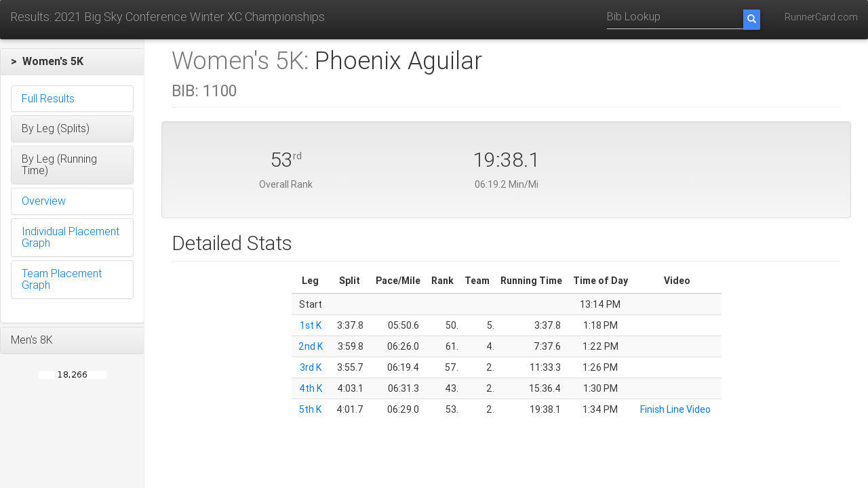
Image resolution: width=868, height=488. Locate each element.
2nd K (311, 346)
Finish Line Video (675, 409)
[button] (72, 62)
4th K (311, 388)
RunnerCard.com (821, 17)
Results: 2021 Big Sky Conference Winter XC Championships (167, 17)
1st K (311, 325)
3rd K (311, 367)
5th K (310, 409)
